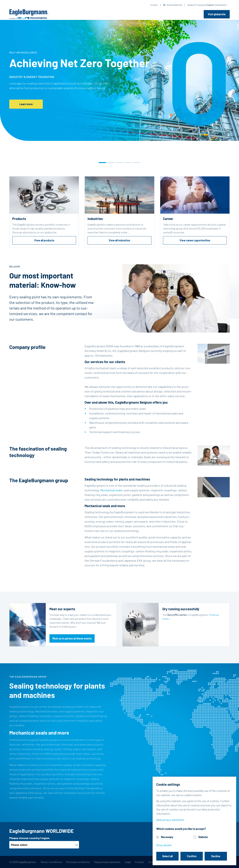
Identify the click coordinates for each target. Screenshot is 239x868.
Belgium (191, 5)
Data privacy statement (107, 862)
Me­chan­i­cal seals (111, 490)
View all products (44, 240)
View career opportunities (195, 240)
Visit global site (217, 14)
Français (201, 5)
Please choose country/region (29, 838)
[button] (102, 163)
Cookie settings (157, 862)
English (210, 5)
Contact (154, 5)
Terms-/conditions (51, 862)
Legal (128, 862)
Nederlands (220, 5)
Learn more (26, 104)
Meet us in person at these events (72, 638)
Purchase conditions (78, 862)
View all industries (119, 240)
